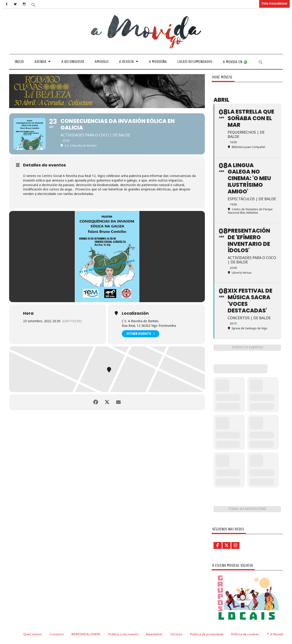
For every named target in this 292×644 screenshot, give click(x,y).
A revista (126, 62)
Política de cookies (245, 634)
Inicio (19, 62)
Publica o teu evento (124, 634)
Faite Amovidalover (275, 4)
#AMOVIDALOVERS (86, 634)
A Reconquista (73, 62)
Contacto (57, 634)
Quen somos (33, 634)
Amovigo (102, 62)
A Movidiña (158, 62)
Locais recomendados (195, 62)
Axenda (40, 62)
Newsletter (154, 634)
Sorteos (176, 634)
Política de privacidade (207, 634)
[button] (34, 4)
